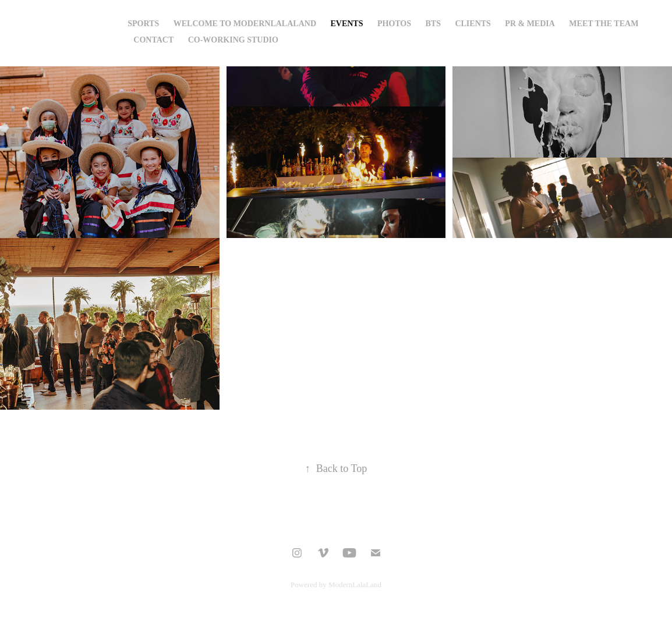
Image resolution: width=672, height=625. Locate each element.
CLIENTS (473, 24)
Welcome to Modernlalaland (245, 24)
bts (433, 24)
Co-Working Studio (233, 40)
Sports (143, 24)
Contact (153, 40)
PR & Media (530, 24)
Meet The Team (604, 24)
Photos (394, 24)
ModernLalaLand (355, 585)
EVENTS (346, 24)
